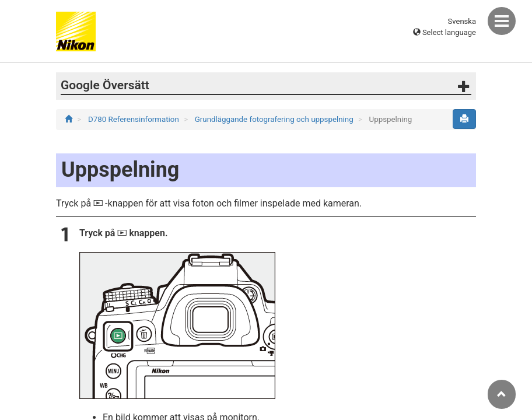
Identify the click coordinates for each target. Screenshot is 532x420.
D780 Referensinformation (134, 119)
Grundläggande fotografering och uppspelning (275, 119)
